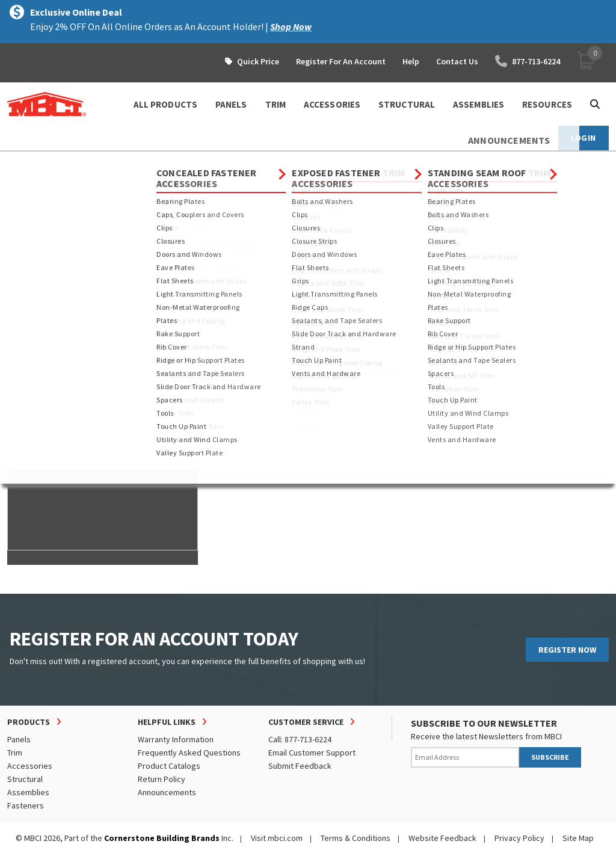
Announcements (167, 792)
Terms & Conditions (356, 838)
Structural (25, 779)
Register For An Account (341, 61)
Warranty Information (176, 739)
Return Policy (162, 779)
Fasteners (26, 805)
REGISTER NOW (567, 650)
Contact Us (457, 61)
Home (18, 162)
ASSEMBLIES (479, 104)
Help (411, 61)
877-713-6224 (528, 61)
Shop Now (291, 26)
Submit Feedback (300, 766)
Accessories (30, 766)
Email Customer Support (312, 753)
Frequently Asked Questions (189, 753)
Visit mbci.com (277, 838)
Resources (547, 104)
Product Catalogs (169, 766)
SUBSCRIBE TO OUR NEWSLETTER (484, 723)
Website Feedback (442, 838)
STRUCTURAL (407, 104)
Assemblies (28, 792)
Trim (15, 753)
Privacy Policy (519, 838)
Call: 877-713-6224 (300, 739)
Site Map (578, 838)
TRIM (276, 104)
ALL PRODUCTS (165, 104)
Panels (19, 739)
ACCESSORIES (332, 104)
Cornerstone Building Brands (162, 838)
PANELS (231, 104)
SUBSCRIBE (550, 757)
